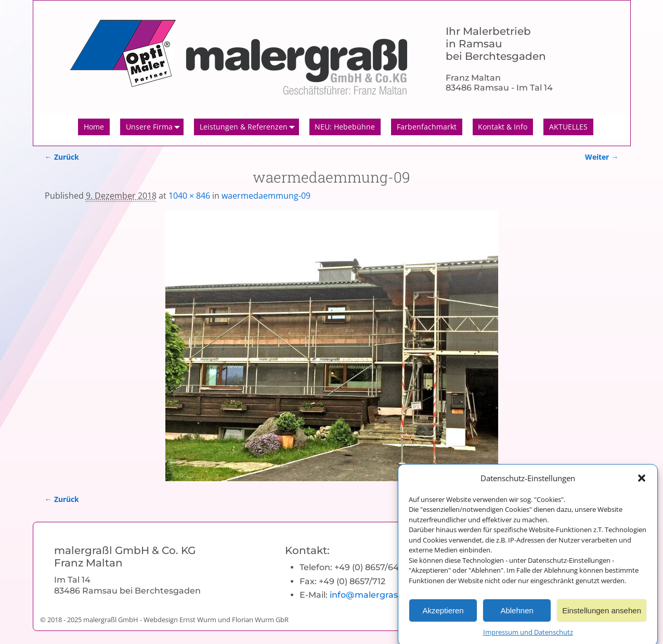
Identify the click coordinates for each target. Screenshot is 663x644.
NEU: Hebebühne (345, 127)
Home (94, 127)
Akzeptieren (443, 614)
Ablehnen (517, 614)
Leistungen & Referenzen (249, 127)
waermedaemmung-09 (266, 196)
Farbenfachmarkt (427, 127)
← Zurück (62, 157)
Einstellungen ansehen (602, 614)
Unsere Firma (155, 127)
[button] (642, 482)
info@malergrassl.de (373, 595)
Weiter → (602, 157)
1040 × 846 (189, 196)
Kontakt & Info (503, 127)
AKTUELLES (568, 127)
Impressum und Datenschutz (528, 636)
